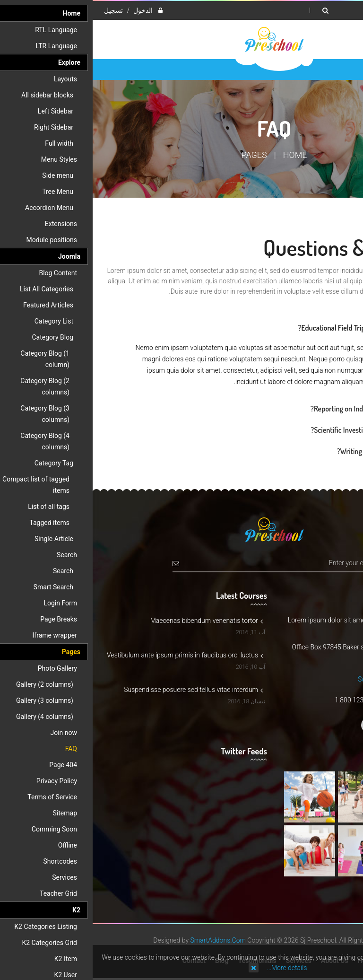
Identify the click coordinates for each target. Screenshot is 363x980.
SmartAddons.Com (125, 940)
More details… (194, 968)
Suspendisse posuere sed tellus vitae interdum (101, 690)
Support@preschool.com (301, 679)
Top (352, 166)
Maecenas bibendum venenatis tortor (114, 621)
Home (203, 155)
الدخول (50, 10)
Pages (162, 155)
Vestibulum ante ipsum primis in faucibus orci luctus (92, 655)
